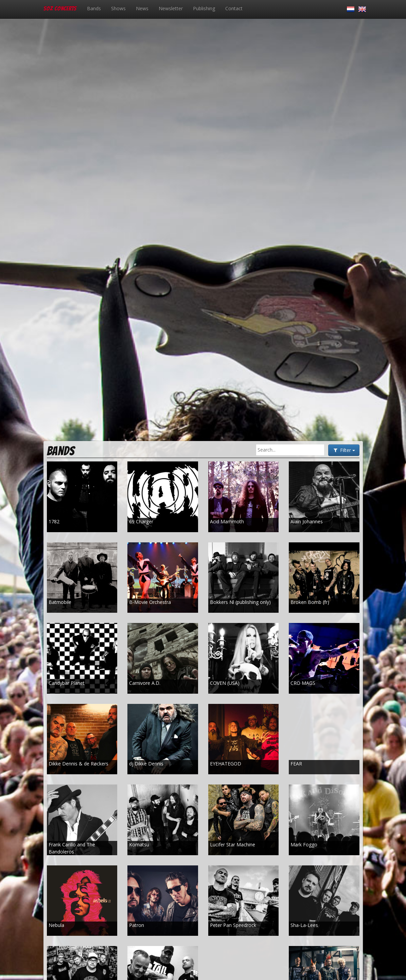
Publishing (204, 8)
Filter (344, 450)
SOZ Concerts (60, 8)
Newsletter (171, 8)
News (142, 8)
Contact (234, 8)
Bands (94, 8)
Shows (118, 8)
